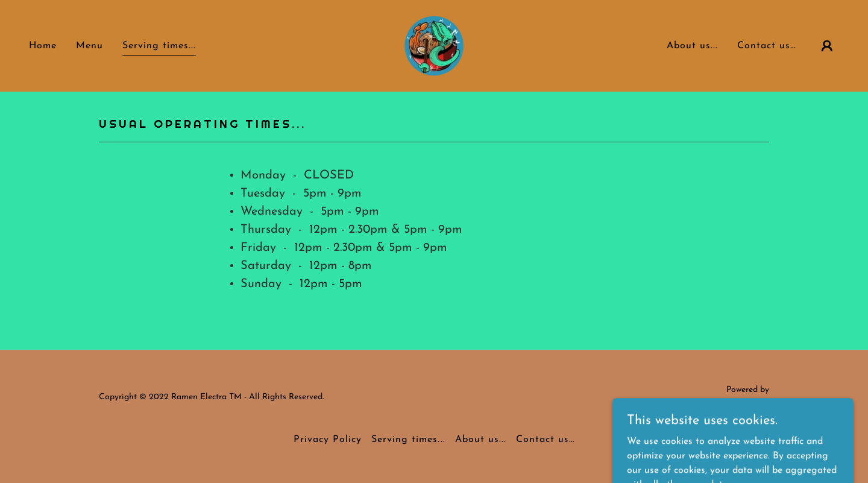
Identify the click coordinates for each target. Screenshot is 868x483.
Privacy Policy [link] (328, 440)
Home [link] (43, 46)
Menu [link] (90, 46)
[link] (434, 45)
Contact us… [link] (766, 46)
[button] (827, 46)
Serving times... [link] (159, 46)
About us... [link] (692, 46)
